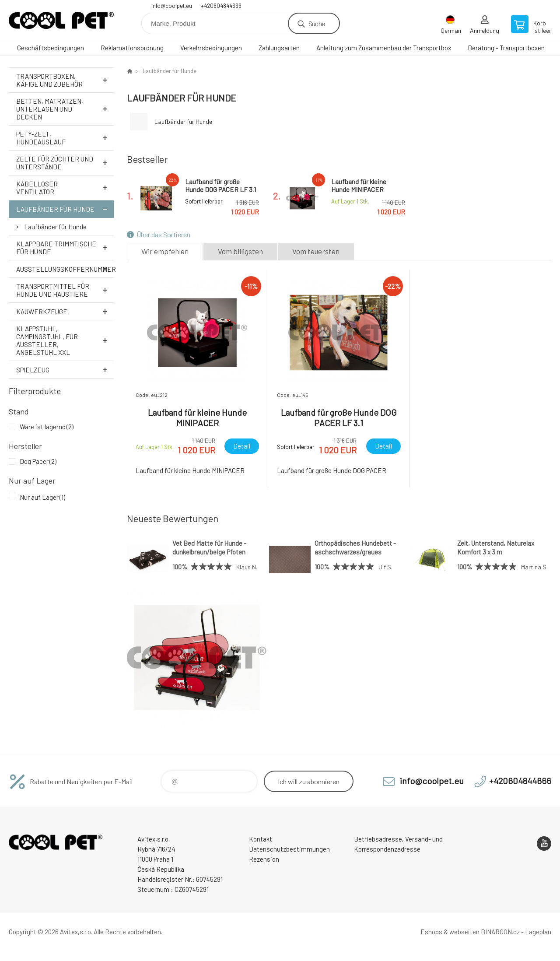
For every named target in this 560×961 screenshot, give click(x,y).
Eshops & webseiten (450, 932)
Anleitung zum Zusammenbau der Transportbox (384, 48)
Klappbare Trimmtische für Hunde (65, 248)
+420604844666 (221, 6)
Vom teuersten (316, 251)
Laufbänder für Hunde (65, 209)
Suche (317, 23)
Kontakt (261, 839)
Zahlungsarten (279, 48)
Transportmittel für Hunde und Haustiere (65, 290)
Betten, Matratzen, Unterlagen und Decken (65, 109)
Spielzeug (65, 370)
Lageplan (538, 932)
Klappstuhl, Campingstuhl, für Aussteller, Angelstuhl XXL (65, 340)
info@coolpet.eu (172, 6)
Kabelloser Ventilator (65, 188)
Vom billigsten (240, 251)
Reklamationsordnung (132, 48)
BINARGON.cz (500, 932)
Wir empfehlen (165, 251)
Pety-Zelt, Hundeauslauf (65, 138)
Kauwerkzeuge (65, 311)
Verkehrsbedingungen (211, 48)
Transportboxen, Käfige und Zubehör (65, 80)
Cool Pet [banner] (61, 20)
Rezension (264, 859)
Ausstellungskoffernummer (65, 269)
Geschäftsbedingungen (51, 48)
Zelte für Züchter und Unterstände (65, 163)
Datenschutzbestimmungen (289, 849)
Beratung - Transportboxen (506, 48)
